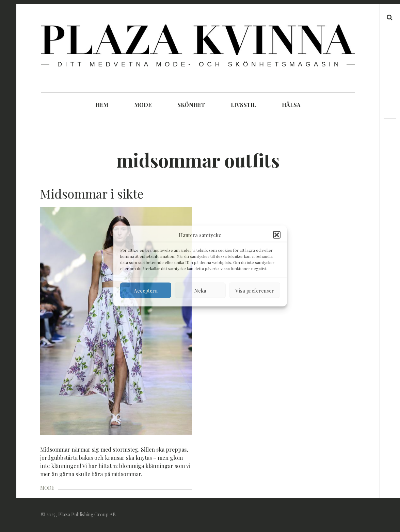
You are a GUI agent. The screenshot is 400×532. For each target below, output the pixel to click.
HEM (102, 105)
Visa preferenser (255, 290)
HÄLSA (291, 105)
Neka (200, 290)
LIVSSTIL (243, 105)
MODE (143, 105)
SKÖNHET (191, 105)
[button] (277, 235)
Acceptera (146, 290)
